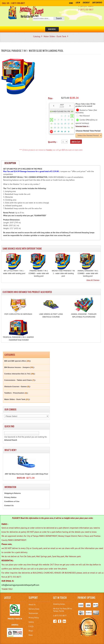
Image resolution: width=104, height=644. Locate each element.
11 (72, 120)
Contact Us (9, 505)
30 (65, 131)
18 (72, 124)
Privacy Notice (10, 497)
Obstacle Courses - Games (17, 387)
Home (71, 3)
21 (58, 128)
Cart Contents (97, 3)
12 (51, 124)
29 (62, 131)
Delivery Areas (34, 609)
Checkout (86, 3)
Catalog (37, 36)
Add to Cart (76, 142)
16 (65, 124)
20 (55, 128)
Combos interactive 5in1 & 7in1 (19, 374)
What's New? (11, 450)
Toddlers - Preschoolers (16, 393)
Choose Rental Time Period (88, 131)
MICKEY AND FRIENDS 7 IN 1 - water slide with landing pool (63, 273)
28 (58, 131)
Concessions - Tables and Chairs (19, 380)
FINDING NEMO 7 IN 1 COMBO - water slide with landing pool (39, 273)
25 (72, 128)
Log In (78, 3)
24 (69, 128)
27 (55, 131)
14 (58, 124)
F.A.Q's (31, 626)
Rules (31, 635)
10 (69, 120)
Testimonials (33, 613)
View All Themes (93, 280)
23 (65, 128)
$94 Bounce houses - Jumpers (19, 367)
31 (69, 131)
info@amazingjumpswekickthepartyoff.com (20, 585)
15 (62, 124)
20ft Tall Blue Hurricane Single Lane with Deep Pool (26, 474)
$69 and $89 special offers (17, 361)
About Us (32, 605)
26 (51, 131)
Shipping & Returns (12, 493)
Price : (51, 98)
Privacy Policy (34, 618)
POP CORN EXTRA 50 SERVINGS (18, 314)
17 (69, 124)
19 (51, 128)
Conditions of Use (12, 501)
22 (62, 128)
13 (55, 124)
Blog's (31, 631)
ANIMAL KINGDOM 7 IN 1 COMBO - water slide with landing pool (88, 273)
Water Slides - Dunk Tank (55, 36)
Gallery (31, 622)
